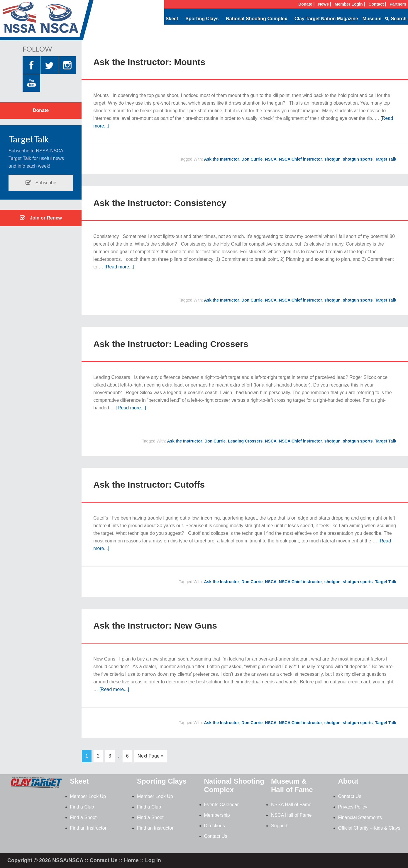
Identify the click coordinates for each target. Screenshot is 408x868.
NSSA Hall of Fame (291, 805)
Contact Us (216, 836)
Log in (153, 860)
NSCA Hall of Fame (291, 815)
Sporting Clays (202, 19)
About (348, 781)
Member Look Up (88, 796)
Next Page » (150, 756)
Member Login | (350, 4)
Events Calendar (221, 805)
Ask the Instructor (221, 159)
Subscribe (41, 183)
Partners (398, 4)
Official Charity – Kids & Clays (369, 828)
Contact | (377, 4)
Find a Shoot (83, 817)
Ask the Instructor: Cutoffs (149, 485)
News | (324, 4)
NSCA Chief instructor (301, 159)
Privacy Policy (353, 807)
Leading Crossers (245, 441)
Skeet (172, 19)
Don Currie (252, 159)
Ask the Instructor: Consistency (160, 203)
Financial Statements (360, 817)
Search (399, 19)
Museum (372, 19)
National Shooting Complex (257, 19)
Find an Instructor (88, 828)
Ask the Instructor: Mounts (149, 62)
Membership (217, 815)
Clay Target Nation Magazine (326, 19)
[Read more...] (119, 267)
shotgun (332, 159)
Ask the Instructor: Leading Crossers (171, 344)
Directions (215, 826)
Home (131, 860)
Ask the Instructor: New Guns (155, 626)
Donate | (306, 4)
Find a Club (82, 807)
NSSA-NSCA (47, 22)
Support (279, 826)
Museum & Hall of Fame (292, 785)
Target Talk (386, 159)
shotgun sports (358, 159)
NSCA (271, 159)
